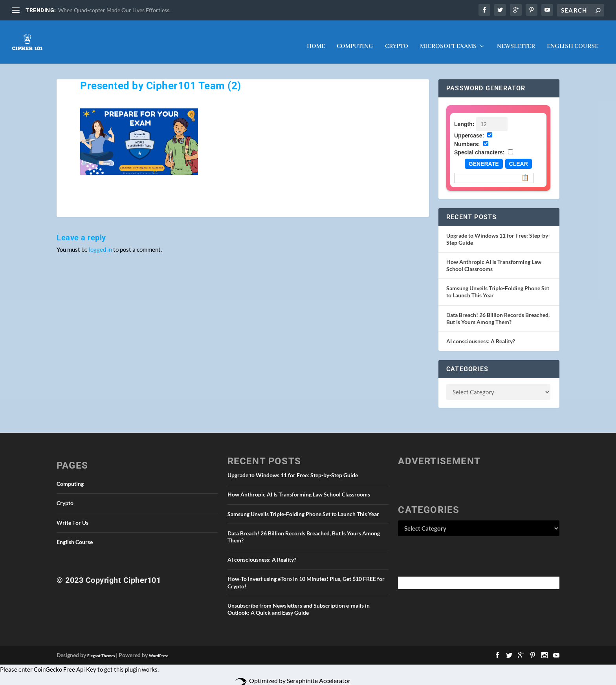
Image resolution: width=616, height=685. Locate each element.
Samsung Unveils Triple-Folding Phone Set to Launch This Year (303, 506)
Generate (484, 156)
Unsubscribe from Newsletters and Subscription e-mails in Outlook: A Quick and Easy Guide (299, 601)
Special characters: (479, 145)
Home (316, 39)
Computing (355, 39)
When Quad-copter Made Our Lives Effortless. (114, 10)
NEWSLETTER (516, 39)
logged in (100, 242)
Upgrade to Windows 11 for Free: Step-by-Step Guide (293, 467)
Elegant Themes (101, 648)
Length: (464, 116)
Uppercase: (469, 128)
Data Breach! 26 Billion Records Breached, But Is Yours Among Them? (498, 310)
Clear (519, 156)
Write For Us (72, 515)
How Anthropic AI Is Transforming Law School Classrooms (299, 486)
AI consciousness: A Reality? (481, 333)
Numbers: (467, 136)
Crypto (397, 39)
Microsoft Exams (448, 39)
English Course (573, 39)
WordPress (159, 648)
